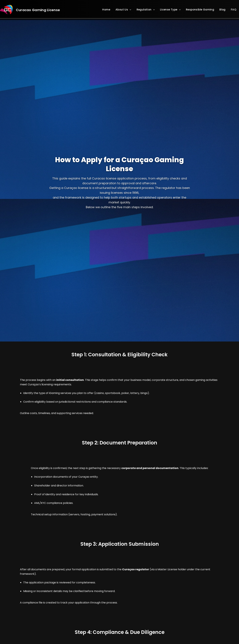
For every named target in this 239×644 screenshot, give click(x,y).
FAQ (234, 10)
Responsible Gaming (200, 10)
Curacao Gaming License (38, 10)
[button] (130, 10)
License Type (170, 10)
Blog (222, 10)
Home (106, 10)
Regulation (146, 10)
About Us (123, 10)
